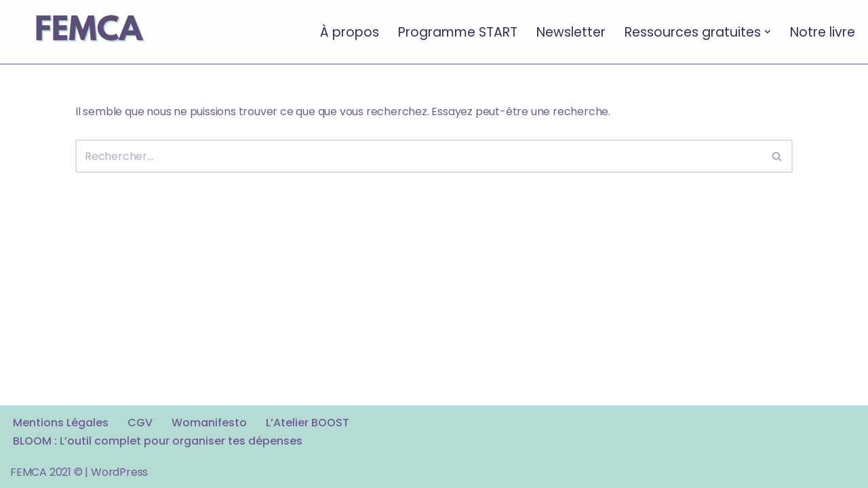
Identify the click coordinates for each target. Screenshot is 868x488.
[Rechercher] (419, 156)
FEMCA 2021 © (46, 472)
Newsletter (571, 32)
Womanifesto (209, 423)
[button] (768, 32)
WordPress (119, 472)
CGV (140, 423)
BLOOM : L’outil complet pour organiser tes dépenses (158, 441)
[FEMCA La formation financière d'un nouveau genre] (88, 32)
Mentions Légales (61, 423)
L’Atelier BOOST (308, 423)
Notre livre (823, 32)
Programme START (458, 32)
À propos (350, 32)
